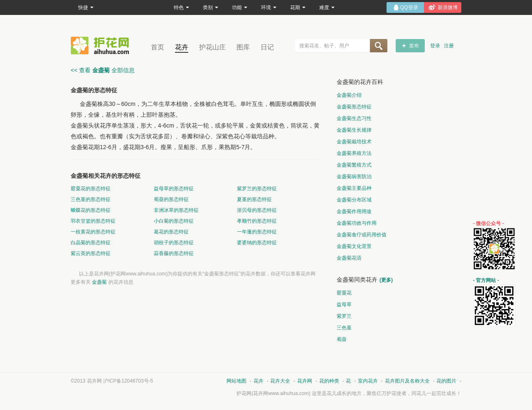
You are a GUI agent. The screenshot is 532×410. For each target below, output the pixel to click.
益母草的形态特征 (174, 189)
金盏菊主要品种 (354, 188)
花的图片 (446, 381)
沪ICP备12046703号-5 (128, 381)
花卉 (182, 47)
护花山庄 (212, 47)
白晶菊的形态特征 (91, 243)
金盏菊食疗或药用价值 (362, 235)
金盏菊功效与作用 (357, 223)
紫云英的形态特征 (91, 253)
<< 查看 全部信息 (103, 70)
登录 (435, 46)
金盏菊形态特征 (354, 107)
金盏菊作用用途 (354, 211)
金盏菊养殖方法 (354, 153)
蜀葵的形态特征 (171, 199)
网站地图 (236, 381)
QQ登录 (409, 7)
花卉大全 (280, 381)
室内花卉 (368, 381)
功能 (240, 7)
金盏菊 (99, 282)
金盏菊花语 (349, 258)
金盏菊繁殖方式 (354, 165)
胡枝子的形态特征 (174, 243)
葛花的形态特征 (171, 232)
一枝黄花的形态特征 (93, 232)
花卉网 (102, 45)
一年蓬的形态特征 (257, 232)
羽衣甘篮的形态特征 (93, 221)
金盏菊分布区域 (354, 200)
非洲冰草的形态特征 (176, 210)
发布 (414, 46)
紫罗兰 (344, 316)
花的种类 (329, 381)
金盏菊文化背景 (354, 246)
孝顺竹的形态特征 (257, 221)
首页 (158, 47)
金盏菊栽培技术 (354, 142)
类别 (211, 7)
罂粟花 (344, 293)
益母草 (344, 304)
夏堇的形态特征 (254, 199)
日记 (267, 47)
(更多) (386, 280)
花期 (298, 7)
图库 (243, 47)
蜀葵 (342, 339)
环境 (269, 7)
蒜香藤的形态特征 (174, 253)
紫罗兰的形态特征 (257, 189)
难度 (327, 7)
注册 (449, 46)
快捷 (86, 7)
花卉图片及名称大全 (407, 381)
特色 (181, 7)
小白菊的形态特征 (174, 221)
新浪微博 (448, 7)
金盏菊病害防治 (354, 177)
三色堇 (344, 328)
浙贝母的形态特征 (257, 210)
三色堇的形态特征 (91, 199)
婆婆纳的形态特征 (257, 243)
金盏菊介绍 (349, 95)
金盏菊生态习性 (354, 118)
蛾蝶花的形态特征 (91, 210)
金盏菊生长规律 (354, 130)
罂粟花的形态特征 (91, 189)
